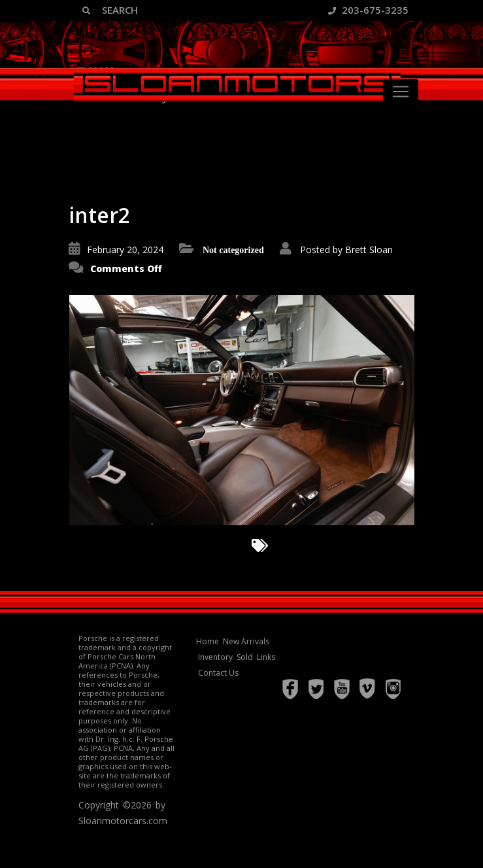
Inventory (215, 657)
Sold (245, 657)
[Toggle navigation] (401, 92)
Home (208, 641)
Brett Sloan (369, 250)
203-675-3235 (368, 10)
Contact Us (218, 673)
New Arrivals (246, 641)
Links (266, 657)
